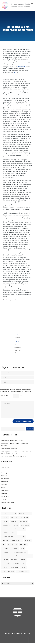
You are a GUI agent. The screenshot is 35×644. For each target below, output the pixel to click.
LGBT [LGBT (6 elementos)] (22, 548)
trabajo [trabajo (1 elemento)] (5, 568)
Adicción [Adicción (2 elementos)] (13, 514)
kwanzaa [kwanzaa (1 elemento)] (15, 548)
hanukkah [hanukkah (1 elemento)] (6, 541)
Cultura (4, 470)
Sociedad (17, 338)
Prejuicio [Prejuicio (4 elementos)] (5, 560)
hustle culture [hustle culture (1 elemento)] (13, 544)
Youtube (4, 499)
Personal (4, 485)
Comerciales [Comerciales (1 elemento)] (23, 521)
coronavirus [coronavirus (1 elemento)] (7, 525)
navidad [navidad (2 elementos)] (5, 556)
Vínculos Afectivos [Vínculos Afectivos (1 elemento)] (8, 571)
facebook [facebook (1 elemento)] (6, 533)
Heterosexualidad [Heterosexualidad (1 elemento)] (17, 541)
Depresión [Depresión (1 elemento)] (14, 529)
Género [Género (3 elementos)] (23, 537)
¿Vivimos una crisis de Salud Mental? (12, 440)
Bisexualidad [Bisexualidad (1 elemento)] (24, 517)
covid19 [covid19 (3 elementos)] (16, 525)
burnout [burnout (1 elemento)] (14, 521)
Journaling (4, 493)
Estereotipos (18, 350)
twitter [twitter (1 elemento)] (23, 568)
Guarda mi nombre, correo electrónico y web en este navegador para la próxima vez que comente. (17, 390)
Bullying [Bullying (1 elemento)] (5, 521)
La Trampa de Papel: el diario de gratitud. (14, 456)
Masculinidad (5, 490)
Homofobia (18, 348)
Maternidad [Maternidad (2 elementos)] (6, 552)
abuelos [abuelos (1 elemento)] (5, 514)
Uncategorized (6, 467)
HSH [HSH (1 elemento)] (4, 544)
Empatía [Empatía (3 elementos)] (22, 529)
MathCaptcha (7, 399)
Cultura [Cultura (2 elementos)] (5, 529)
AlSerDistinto (22, 67)
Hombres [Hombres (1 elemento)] (28, 541)
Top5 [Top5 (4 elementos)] (23, 564)
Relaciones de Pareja (8, 502)
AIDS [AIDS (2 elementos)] (29, 514)
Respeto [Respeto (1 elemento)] (23, 560)
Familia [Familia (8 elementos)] (14, 533)
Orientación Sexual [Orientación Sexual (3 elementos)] (16, 556)
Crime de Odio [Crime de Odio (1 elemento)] (25, 525)
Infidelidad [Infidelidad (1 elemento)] (23, 544)
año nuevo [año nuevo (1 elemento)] (14, 517)
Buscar (30, 429)
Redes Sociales (18, 353)
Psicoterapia (5, 496)
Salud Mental (5, 479)
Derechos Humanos (17, 345)
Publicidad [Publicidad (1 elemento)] (14, 560)
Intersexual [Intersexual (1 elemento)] (6, 548)
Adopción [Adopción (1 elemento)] (22, 514)
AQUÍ (15, 73)
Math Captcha (5, 396)
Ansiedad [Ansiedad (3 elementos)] (5, 517)
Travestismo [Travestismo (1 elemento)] (14, 568)
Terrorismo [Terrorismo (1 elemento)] (15, 564)
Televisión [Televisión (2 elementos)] (6, 564)
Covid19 (4, 488)
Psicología (4, 473)
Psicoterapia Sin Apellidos (9, 448)
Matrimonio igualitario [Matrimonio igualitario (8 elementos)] (20, 552)
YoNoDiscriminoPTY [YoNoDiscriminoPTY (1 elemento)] (22, 571)
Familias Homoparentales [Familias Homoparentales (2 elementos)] (10, 537)
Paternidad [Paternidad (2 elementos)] (28, 556)
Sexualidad (5, 482)
